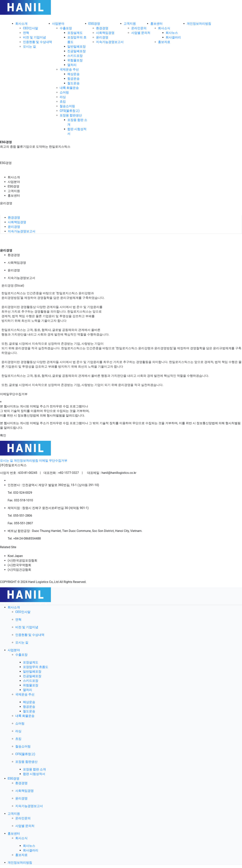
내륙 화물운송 (69, 88)
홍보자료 (164, 42)
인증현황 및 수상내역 (37, 42)
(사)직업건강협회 (19, 570)
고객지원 (14, 191)
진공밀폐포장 (77, 51)
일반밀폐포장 (77, 47)
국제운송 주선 (69, 69)
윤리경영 (102, 37)
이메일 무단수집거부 (53, 461)
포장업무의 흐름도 (36, 667)
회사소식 (164, 28)
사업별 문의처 (141, 33)
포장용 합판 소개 (34, 769)
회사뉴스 (172, 33)
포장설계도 (75, 33)
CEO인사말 (31, 28)
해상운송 (73, 74)
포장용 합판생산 (71, 115)
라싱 (63, 97)
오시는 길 (29, 47)
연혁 (26, 33)
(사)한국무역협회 (19, 565)
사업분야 (14, 182)
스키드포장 (75, 56)
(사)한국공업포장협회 (22, 560)
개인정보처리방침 (26, 461)
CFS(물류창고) (70, 111)
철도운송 (73, 83)
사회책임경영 (105, 33)
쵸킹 (63, 102)
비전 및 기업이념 (34, 37)
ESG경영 (14, 186)
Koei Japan (15, 556)
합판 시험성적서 (34, 774)
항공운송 (73, 79)
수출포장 (66, 28)
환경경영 (102, 28)
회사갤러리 (173, 37)
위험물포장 (75, 60)
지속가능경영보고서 (110, 42)
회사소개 (14, 177)
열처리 (72, 65)
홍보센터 (14, 196)
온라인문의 (139, 28)
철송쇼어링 (67, 106)
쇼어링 (64, 92)
